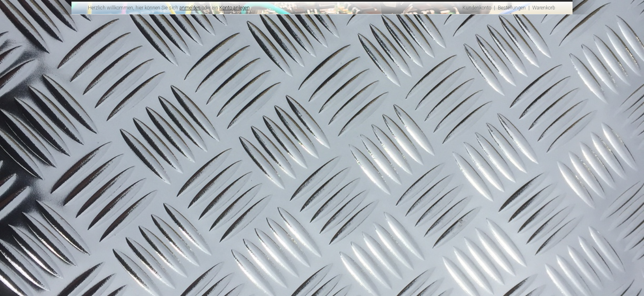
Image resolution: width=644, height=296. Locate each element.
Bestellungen (512, 8)
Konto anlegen (235, 8)
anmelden (190, 8)
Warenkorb (544, 8)
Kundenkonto (477, 8)
